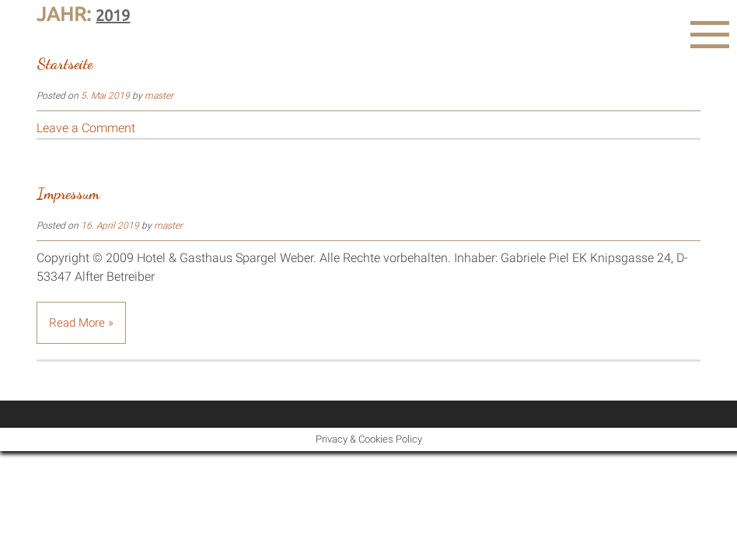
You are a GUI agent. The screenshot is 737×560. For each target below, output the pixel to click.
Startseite (65, 64)
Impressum (68, 194)
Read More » (81, 323)
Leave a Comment (86, 128)
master (159, 96)
